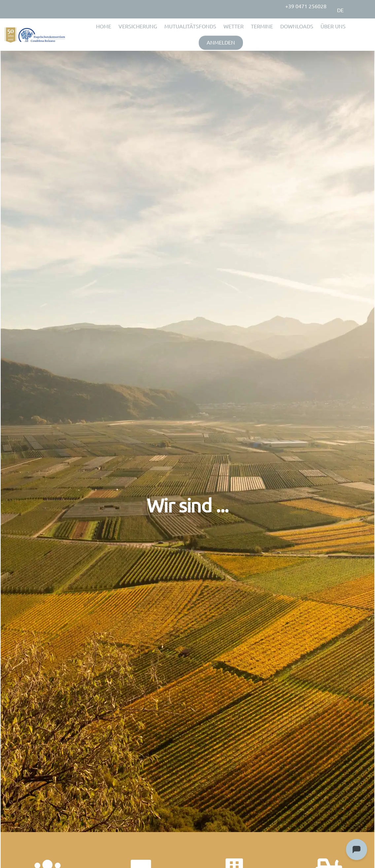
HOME (104, 26)
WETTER (234, 26)
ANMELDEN (221, 43)
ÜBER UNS (333, 26)
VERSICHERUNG (138, 26)
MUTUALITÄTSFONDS (190, 26)
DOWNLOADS (297, 26)
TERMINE (262, 26)
